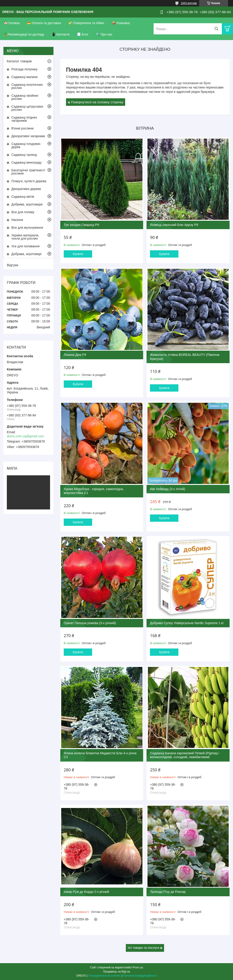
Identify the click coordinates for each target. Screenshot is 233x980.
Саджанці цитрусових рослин (27, 108)
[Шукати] (216, 29)
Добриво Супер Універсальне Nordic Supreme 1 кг (187, 623)
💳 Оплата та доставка (44, 23)
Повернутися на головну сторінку (97, 102)
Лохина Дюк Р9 (75, 355)
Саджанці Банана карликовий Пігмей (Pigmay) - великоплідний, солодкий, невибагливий (185, 755)
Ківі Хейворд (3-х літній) (167, 489)
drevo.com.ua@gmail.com (25, 436)
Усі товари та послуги (143, 948)
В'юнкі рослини (22, 128)
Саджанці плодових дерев (26, 145)
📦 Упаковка (121, 23)
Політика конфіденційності (140, 976)
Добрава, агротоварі (26, 254)
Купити (78, 254)
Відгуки (13, 265)
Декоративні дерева (26, 189)
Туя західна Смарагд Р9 (81, 225)
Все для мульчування (27, 228)
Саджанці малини (24, 77)
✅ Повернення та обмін (86, 23)
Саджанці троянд (24, 155)
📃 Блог (83, 34)
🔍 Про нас (104, 34)
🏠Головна (12, 23)
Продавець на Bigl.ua (116, 972)
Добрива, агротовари (27, 204)
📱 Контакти (61, 34)
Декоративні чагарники (28, 136)
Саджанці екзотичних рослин (27, 86)
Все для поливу (23, 212)
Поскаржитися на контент (104, 976)
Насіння (17, 220)
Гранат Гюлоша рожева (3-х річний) (90, 623)
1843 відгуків (189, 3)
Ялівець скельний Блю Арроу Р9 (174, 225)
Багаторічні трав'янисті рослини (28, 172)
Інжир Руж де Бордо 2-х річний (86, 892)
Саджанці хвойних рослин (25, 97)
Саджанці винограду (27, 162)
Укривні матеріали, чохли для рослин (25, 237)
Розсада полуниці (24, 69)
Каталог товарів (19, 61)
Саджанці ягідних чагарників (24, 119)
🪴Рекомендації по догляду (24, 34)
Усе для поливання (25, 246)
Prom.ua (138, 967)
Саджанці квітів (23, 197)
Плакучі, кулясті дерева (29, 181)
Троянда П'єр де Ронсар (168, 892)
